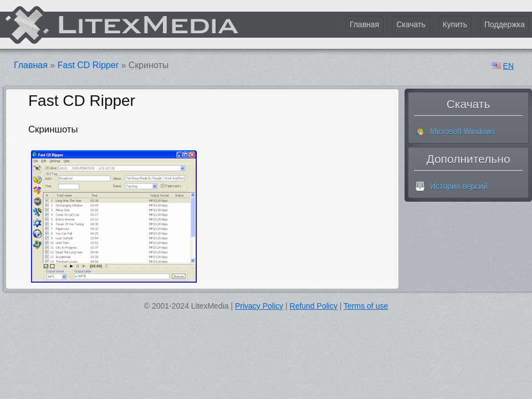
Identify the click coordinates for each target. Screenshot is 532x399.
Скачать (411, 24)
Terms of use (366, 306)
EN (508, 66)
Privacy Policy (259, 306)
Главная (364, 24)
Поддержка (505, 24)
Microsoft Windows (462, 131)
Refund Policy (314, 306)
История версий (459, 186)
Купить (455, 24)
